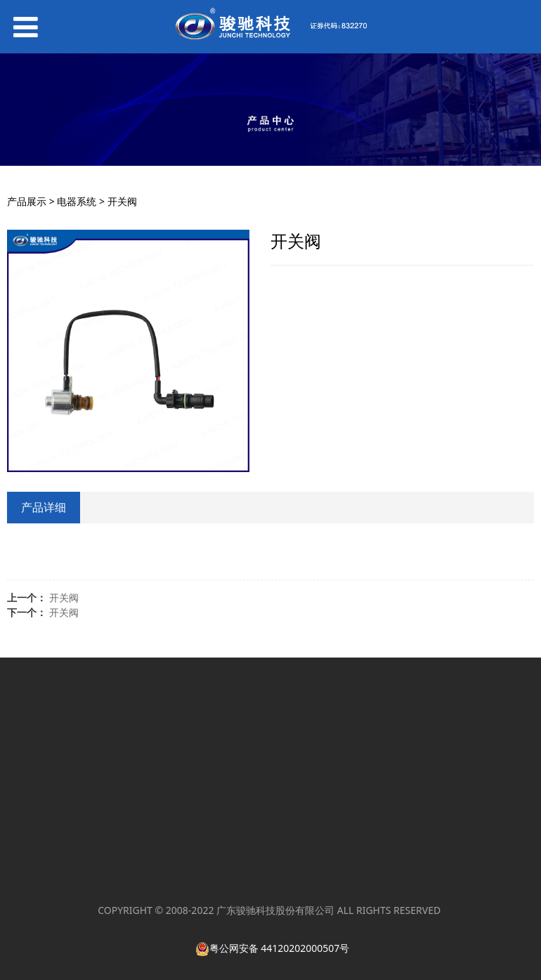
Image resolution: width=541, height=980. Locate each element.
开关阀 (64, 597)
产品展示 (27, 201)
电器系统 (77, 201)
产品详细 (44, 507)
